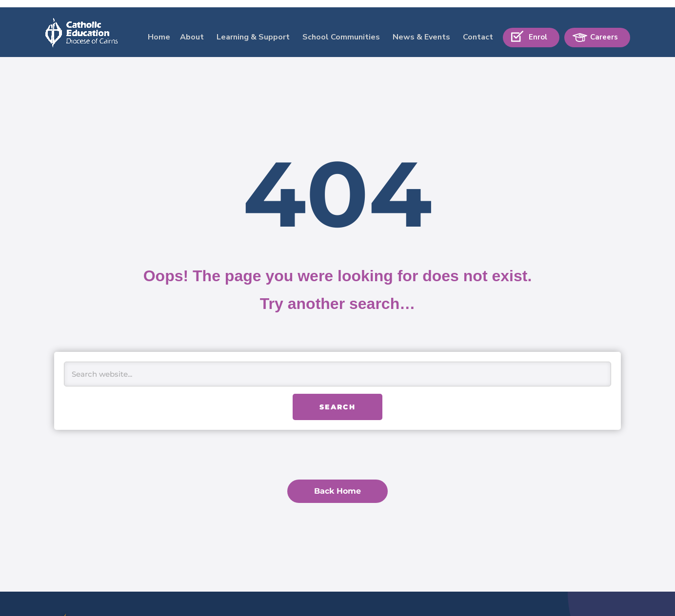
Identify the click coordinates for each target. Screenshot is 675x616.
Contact (478, 30)
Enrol (538, 30)
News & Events (421, 30)
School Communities (341, 30)
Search (337, 407)
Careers (604, 30)
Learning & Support (253, 30)
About (192, 30)
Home (159, 30)
